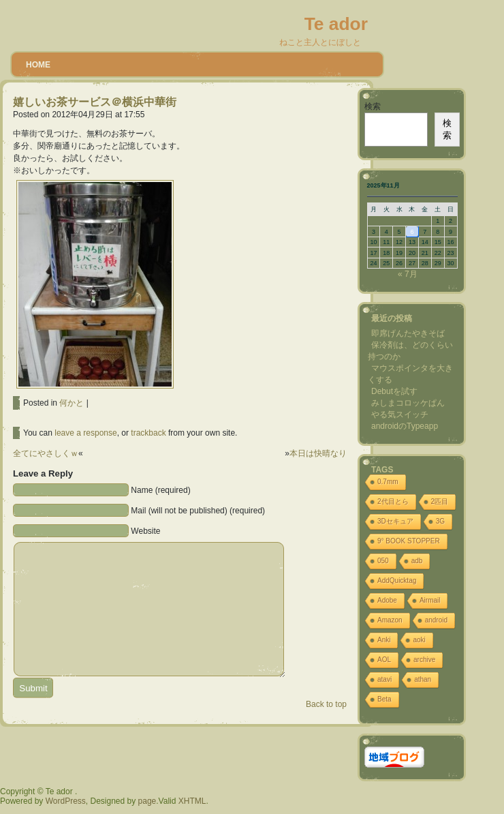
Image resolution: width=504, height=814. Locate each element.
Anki (384, 640)
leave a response (85, 433)
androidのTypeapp (405, 426)
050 (383, 561)
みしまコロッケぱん (408, 403)
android (436, 620)
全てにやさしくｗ (46, 453)
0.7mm (388, 482)
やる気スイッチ (400, 414)
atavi (384, 679)
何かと (72, 403)
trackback (148, 433)
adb (417, 561)
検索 (373, 106)
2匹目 (440, 501)
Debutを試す (394, 391)
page (147, 801)
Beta (384, 699)
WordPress (66, 801)
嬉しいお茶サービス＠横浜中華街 (95, 102)
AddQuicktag (397, 581)
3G (440, 521)
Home (38, 65)
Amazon (390, 620)
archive (424, 660)
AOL (384, 660)
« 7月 (408, 274)
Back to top (326, 704)
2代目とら (393, 501)
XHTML (192, 801)
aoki (419, 640)
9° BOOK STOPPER (409, 541)
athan (423, 679)
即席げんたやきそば (408, 333)
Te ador (336, 24)
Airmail (430, 600)
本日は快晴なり (318, 453)
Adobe (387, 600)
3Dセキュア (395, 521)
